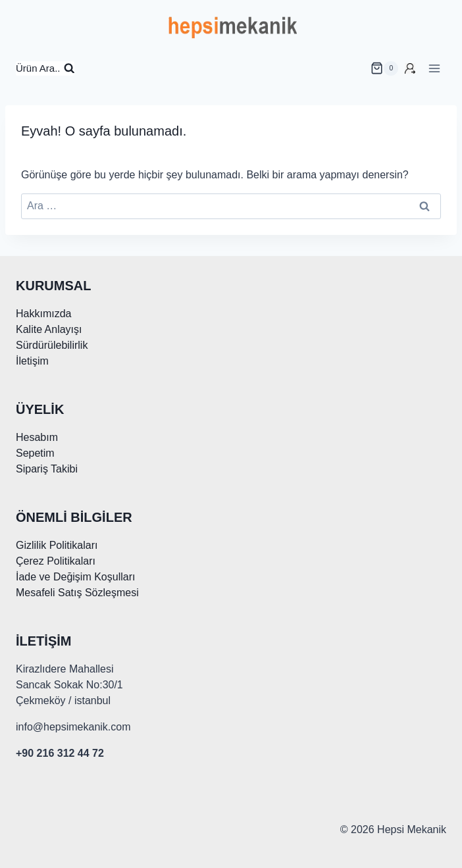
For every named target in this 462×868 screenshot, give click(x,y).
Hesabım (37, 437)
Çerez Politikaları (56, 561)
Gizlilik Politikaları (57, 545)
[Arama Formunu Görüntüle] (45, 69)
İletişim (32, 361)
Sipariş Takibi (47, 469)
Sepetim (35, 453)
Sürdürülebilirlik (52, 345)
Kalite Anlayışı (49, 329)
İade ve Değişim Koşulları (75, 577)
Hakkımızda (43, 314)
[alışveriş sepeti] (384, 68)
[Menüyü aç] (434, 68)
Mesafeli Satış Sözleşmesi (77, 593)
